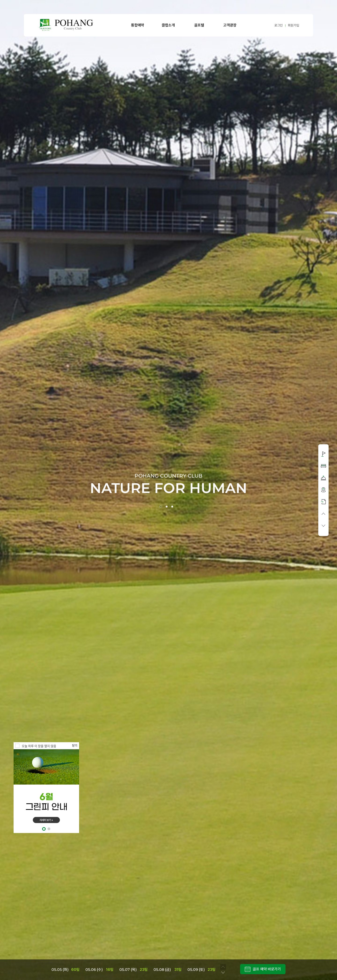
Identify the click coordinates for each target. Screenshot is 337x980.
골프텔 (199, 25)
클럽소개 (168, 25)
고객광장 (230, 25)
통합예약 (138, 25)
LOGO (66, 25)
